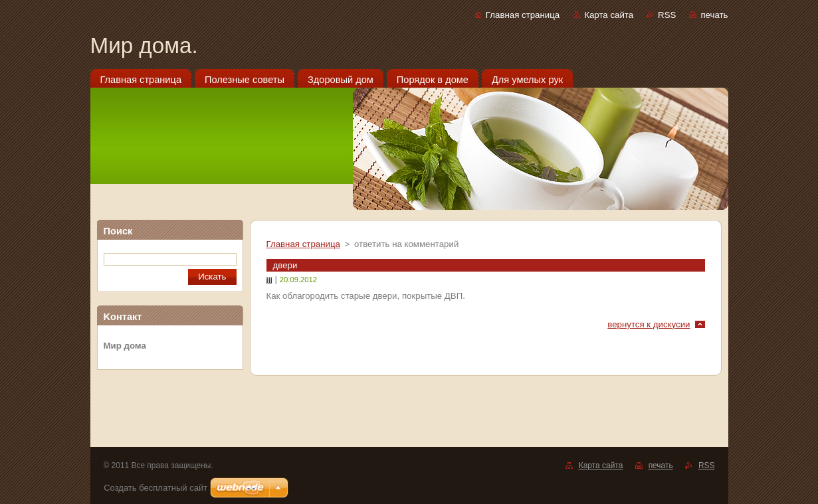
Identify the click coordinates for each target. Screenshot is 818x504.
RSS (667, 15)
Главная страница (523, 15)
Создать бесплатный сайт (155, 488)
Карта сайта (609, 15)
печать (714, 15)
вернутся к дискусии (649, 324)
